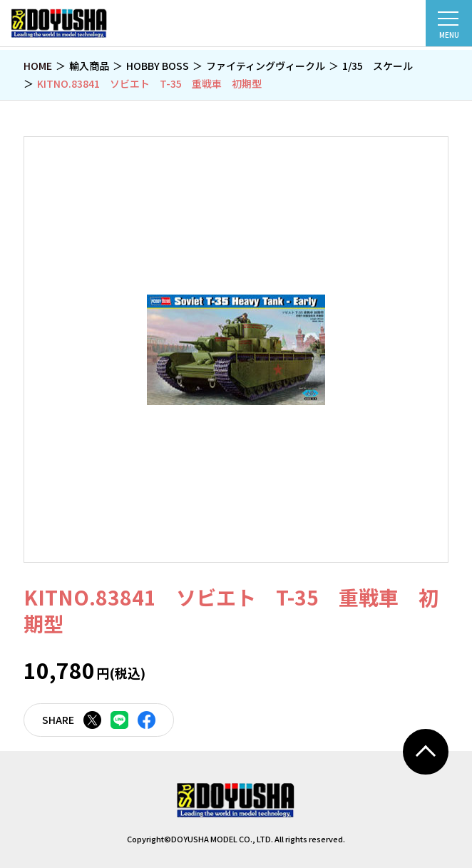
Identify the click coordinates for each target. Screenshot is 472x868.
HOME (38, 66)
